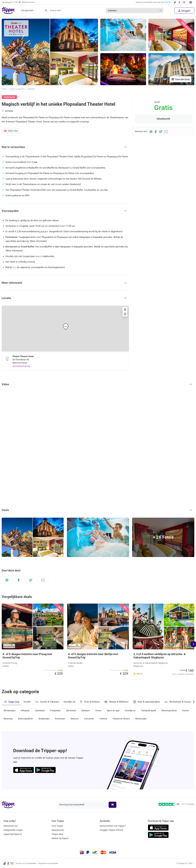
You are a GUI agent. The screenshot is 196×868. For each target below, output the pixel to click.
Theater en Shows (121, 719)
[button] (65, 147)
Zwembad (40, 711)
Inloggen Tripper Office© (111, 830)
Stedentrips (44, 719)
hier (14, 267)
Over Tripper (57, 826)
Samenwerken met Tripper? (113, 826)
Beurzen (75, 719)
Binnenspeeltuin (169, 711)
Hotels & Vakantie (17, 89)
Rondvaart (60, 719)
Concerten (89, 719)
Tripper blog (57, 834)
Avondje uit (69, 702)
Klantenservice (11, 826)
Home (4, 89)
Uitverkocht (163, 119)
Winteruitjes (141, 719)
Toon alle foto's (181, 79)
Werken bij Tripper (60, 838)
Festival (103, 719)
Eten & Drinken (90, 702)
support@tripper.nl (13, 834)
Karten (186, 711)
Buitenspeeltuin (26, 719)
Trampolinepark (149, 711)
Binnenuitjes (10, 711)
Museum (86, 711)
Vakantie (31, 89)
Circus (98, 711)
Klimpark (25, 711)
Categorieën (27, 10)
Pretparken (55, 711)
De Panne (9, 111)
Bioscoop (8, 719)
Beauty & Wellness (116, 702)
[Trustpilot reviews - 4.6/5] (176, 804)
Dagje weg (11, 702)
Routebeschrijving (21, 366)
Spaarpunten (58, 830)
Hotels (27, 702)
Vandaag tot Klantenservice (18, 2)
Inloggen (184, 11)
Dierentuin (71, 711)
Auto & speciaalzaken (146, 702)
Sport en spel (113, 711)
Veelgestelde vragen (13, 830)
